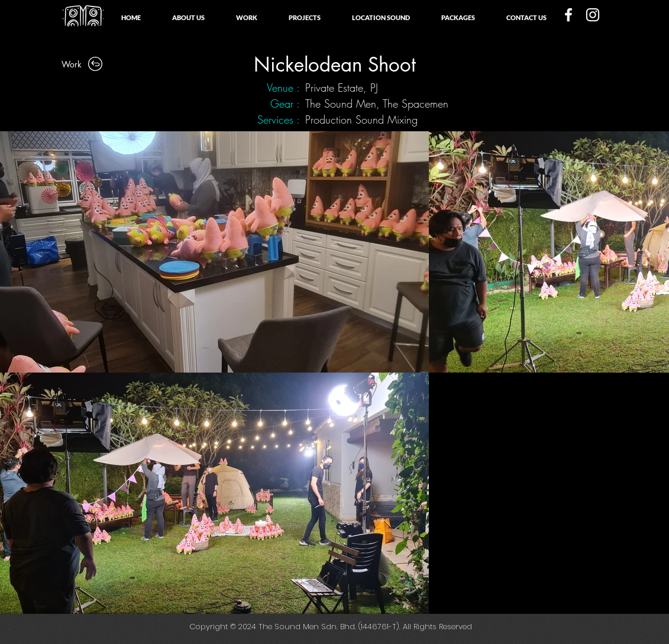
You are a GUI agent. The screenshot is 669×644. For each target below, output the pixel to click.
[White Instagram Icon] (593, 15)
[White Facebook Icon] (568, 15)
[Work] (83, 64)
